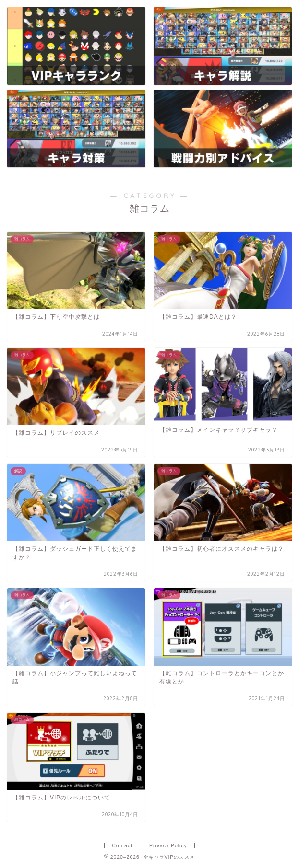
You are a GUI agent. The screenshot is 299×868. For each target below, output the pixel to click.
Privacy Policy (168, 846)
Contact (122, 846)
